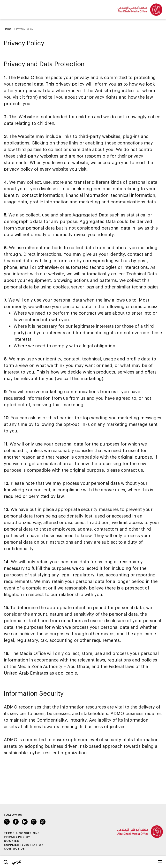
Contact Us (14, 848)
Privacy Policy (17, 837)
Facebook (16, 822)
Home (8, 29)
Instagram (34, 822)
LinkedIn (25, 822)
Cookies (11, 841)
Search (6, 862)
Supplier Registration (24, 845)
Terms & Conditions (22, 833)
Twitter (7, 822)
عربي (17, 861)
